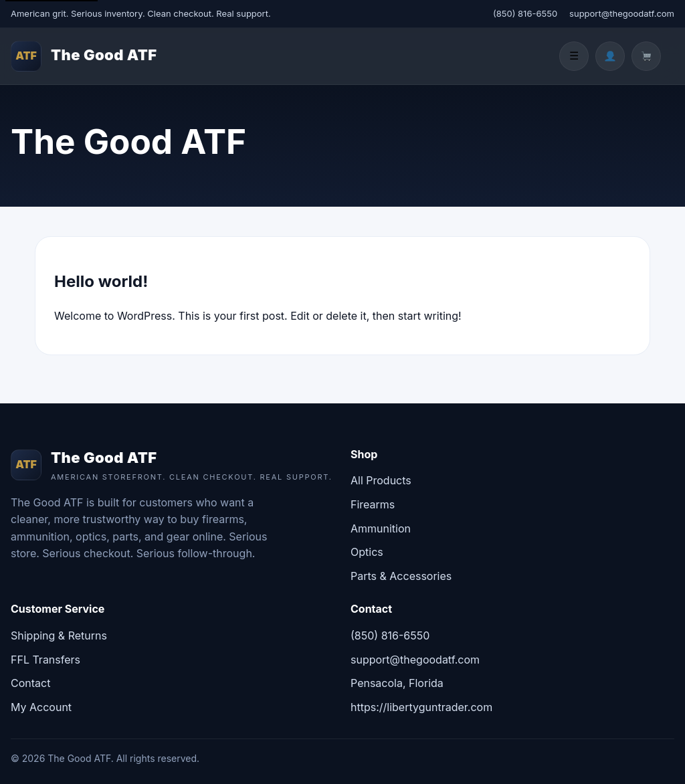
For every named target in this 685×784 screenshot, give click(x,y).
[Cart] (646, 56)
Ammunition (381, 528)
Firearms (373, 504)
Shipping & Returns (59, 635)
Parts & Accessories (401, 576)
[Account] (610, 56)
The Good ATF (104, 55)
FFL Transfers (45, 660)
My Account (41, 707)
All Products (381, 480)
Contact (30, 683)
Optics (367, 552)
